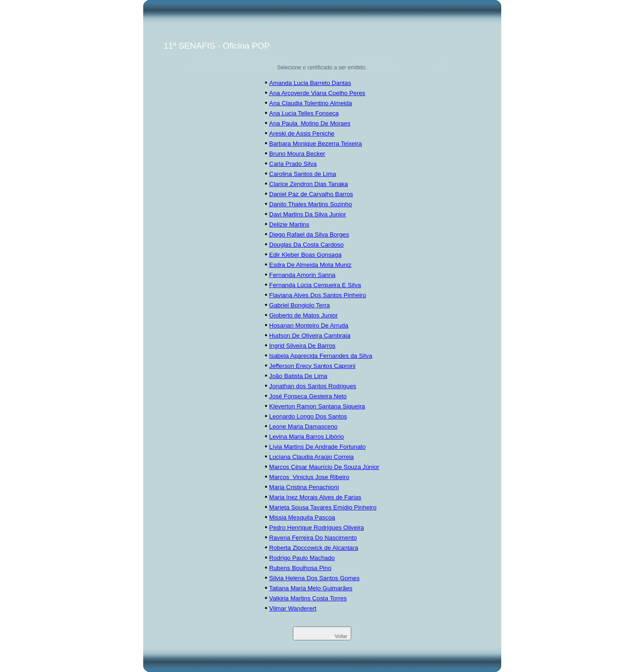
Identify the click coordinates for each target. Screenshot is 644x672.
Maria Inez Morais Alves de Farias (315, 497)
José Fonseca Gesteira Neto (308, 396)
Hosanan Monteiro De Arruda (309, 325)
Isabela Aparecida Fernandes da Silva (321, 356)
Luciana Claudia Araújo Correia (311, 457)
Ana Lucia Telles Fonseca (304, 113)
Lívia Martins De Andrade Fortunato (317, 447)
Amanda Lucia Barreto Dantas (310, 83)
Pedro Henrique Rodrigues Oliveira (316, 528)
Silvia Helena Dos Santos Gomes (314, 578)
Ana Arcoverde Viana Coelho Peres (317, 93)
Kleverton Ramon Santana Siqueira (317, 406)
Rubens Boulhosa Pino (300, 568)
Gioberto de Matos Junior (303, 315)
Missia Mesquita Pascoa (302, 517)
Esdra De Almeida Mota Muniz (310, 265)
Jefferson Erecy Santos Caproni (312, 366)
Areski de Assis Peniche (302, 133)
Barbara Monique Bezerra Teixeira (315, 144)
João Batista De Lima (298, 376)
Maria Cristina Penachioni (304, 487)
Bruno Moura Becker (297, 154)
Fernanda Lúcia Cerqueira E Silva (315, 285)
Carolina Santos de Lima (302, 174)
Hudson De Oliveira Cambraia (310, 336)
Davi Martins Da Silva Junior (307, 214)
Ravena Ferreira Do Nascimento (313, 538)
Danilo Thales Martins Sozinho (311, 204)
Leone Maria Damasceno (303, 426)
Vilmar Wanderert (293, 608)
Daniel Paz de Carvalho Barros (311, 194)
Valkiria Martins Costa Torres (308, 598)
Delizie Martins (289, 224)
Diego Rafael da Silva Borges (309, 234)
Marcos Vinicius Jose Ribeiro (309, 477)
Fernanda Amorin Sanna (302, 275)
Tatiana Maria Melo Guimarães (311, 588)
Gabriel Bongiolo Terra (299, 305)
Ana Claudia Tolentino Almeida (311, 103)
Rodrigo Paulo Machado (302, 558)
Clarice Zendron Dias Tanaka (308, 184)
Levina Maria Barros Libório (306, 437)
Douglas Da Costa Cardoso (306, 245)
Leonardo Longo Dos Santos (308, 416)
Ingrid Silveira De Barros (302, 346)
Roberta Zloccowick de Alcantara (314, 548)
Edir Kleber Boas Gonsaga (305, 255)
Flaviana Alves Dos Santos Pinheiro (317, 295)
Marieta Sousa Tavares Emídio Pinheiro (323, 507)
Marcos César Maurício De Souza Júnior (324, 467)
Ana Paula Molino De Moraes (310, 123)
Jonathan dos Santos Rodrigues (313, 386)
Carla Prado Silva (293, 164)
